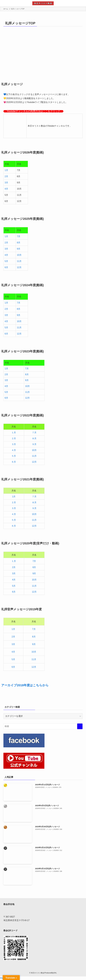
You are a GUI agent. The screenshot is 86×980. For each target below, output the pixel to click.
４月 (14, 450)
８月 (34, 438)
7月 (19, 236)
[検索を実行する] (80, 726)
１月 (14, 433)
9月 (19, 249)
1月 (6, 170)
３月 (14, 444)
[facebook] (43, 969)
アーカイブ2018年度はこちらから (25, 685)
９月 (34, 444)
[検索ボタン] (83, 3)
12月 (19, 267)
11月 (19, 261)
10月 (19, 255)
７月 (34, 433)
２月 (14, 438)
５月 (14, 456)
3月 (6, 183)
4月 (6, 189)
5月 (6, 261)
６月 (14, 462)
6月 (6, 267)
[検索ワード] (43, 726)
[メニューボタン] (3, 3)
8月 (19, 243)
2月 (6, 176)
